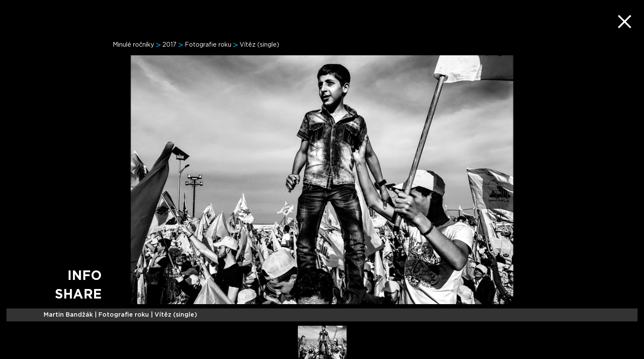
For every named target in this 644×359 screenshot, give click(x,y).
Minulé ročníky (133, 45)
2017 (169, 45)
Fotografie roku (208, 45)
